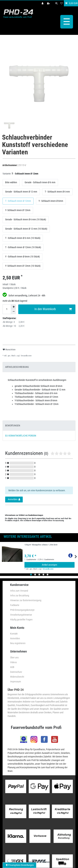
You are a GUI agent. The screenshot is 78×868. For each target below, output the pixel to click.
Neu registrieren (18, 643)
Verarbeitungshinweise (21, 614)
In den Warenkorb (53, 309)
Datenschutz (16, 671)
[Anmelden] (43, 3)
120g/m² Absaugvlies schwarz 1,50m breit (41, 544)
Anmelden (15, 638)
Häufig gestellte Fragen (21, 619)
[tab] (39, 366)
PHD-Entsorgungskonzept (22, 609)
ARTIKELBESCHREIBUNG (17, 366)
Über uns (14, 657)
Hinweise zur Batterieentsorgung (26, 600)
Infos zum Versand (19, 590)
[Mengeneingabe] (7, 309)
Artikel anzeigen (50, 564)
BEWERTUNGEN (13, 425)
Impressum (16, 681)
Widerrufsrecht (17, 676)
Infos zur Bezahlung (20, 595)
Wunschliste (9, 349)
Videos (13, 662)
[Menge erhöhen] (13, 306)
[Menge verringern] (13, 311)
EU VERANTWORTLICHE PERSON (21, 435)
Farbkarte (15, 605)
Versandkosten (26, 355)
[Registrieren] (49, 3)
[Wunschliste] (61, 3)
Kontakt (14, 633)
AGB (12, 666)
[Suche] (57, 3)
